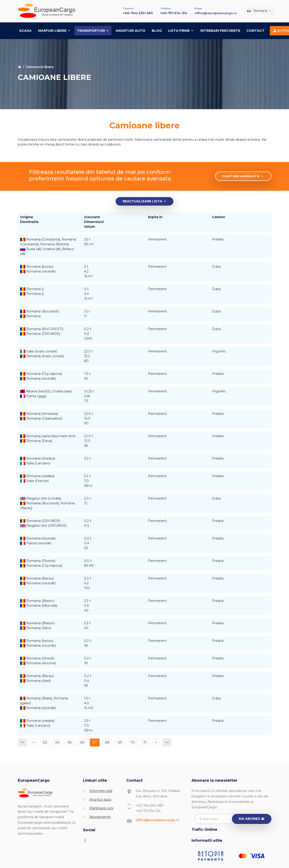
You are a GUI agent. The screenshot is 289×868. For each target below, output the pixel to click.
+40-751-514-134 (173, 13)
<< (23, 742)
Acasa (25, 30)
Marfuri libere (54, 30)
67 (94, 742)
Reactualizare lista (145, 201)
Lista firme (181, 30)
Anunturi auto (130, 30)
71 (143, 742)
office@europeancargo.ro (216, 13)
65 (69, 742)
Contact (256, 30)
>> (166, 742)
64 (57, 742)
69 (118, 742)
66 (81, 742)
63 (45, 742)
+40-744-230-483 (137, 13)
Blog (157, 30)
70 (131, 742)
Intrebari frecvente (220, 30)
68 (106, 742)
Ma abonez (252, 818)
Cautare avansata (243, 176)
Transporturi (93, 30)
